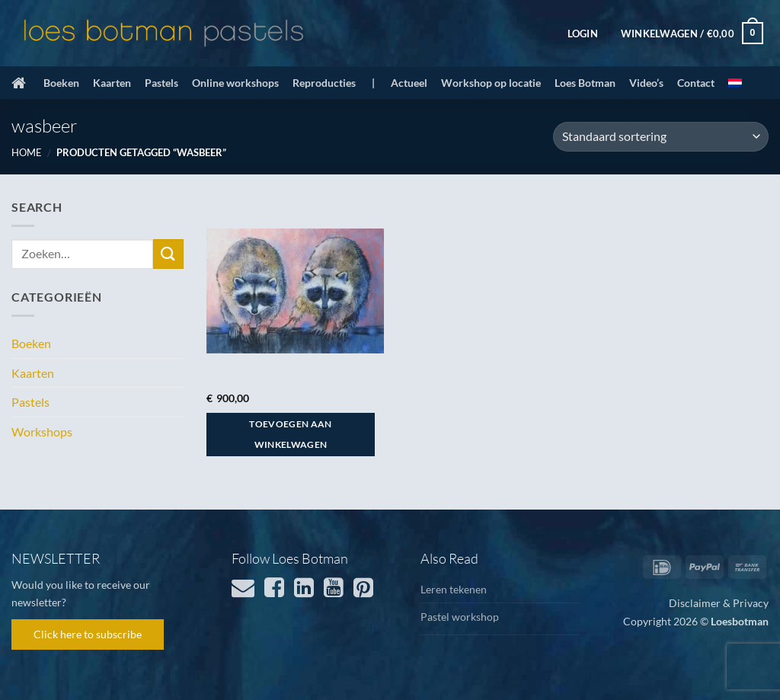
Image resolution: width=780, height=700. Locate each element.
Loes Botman (585, 83)
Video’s (646, 83)
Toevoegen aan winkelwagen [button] (291, 435)
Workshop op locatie (491, 83)
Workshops (42, 432)
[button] (583, 34)
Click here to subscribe (88, 634)
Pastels (161, 83)
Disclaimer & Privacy (719, 603)
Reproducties (324, 83)
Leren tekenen (454, 589)
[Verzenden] (168, 254)
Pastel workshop (460, 617)
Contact (696, 83)
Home (27, 152)
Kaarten (112, 83)
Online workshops (235, 83)
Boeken (61, 83)
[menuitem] (735, 83)
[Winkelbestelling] (661, 137)
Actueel (409, 83)
